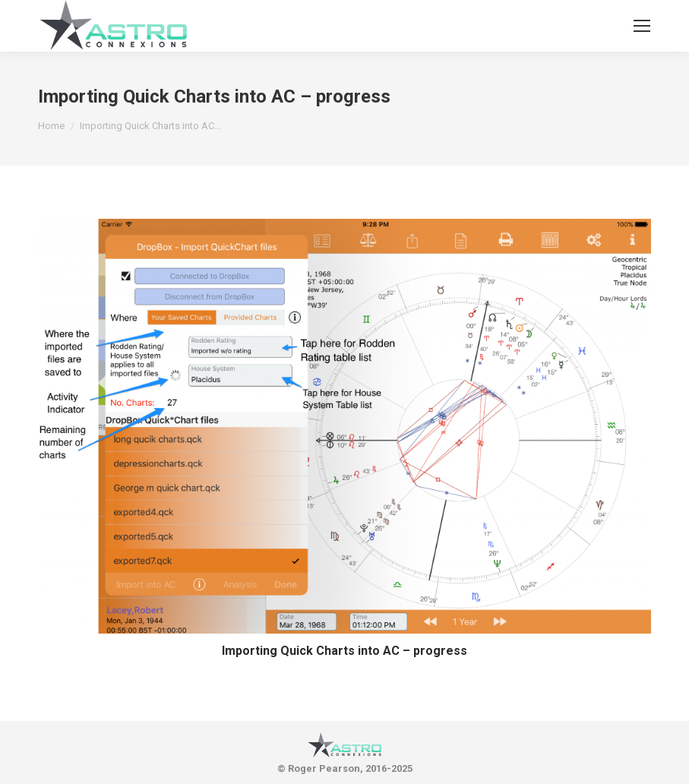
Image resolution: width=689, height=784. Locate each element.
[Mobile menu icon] (642, 26)
